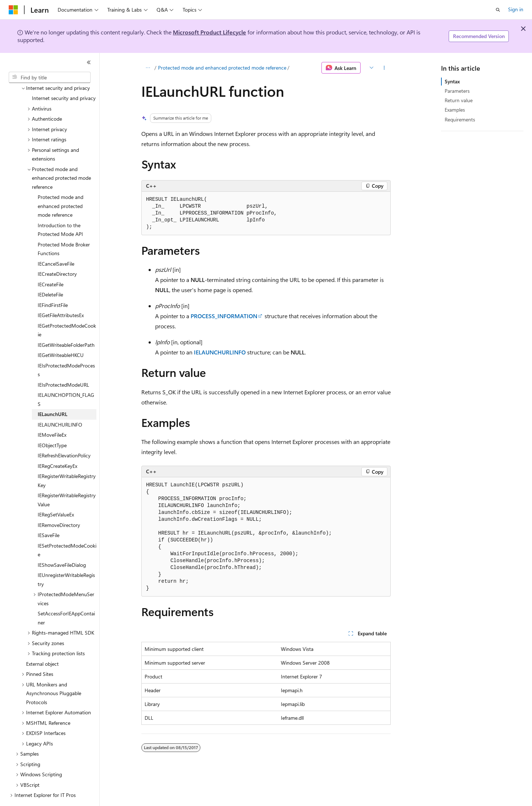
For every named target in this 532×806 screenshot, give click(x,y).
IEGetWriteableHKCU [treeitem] (61, 335)
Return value (459, 100)
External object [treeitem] (42, 644)
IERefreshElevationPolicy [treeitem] (64, 435)
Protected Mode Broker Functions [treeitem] (64, 229)
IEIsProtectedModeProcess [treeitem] (66, 350)
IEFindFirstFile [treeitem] (53, 285)
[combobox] (50, 78)
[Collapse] (89, 62)
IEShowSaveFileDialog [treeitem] (62, 545)
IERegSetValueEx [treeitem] (56, 495)
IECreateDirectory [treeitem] (57, 254)
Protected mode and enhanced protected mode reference (222, 68)
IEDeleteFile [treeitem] (50, 275)
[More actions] (384, 68)
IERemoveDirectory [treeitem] (59, 505)
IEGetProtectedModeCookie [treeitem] (67, 310)
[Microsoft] (13, 10)
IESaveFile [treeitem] (49, 515)
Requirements (460, 119)
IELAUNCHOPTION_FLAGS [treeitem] (66, 379)
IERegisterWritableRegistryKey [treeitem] (67, 461)
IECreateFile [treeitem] (51, 264)
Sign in (516, 9)
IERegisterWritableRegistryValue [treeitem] (67, 480)
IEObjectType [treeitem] (52, 425)
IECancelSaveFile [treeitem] (56, 244)
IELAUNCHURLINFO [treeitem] (60, 405)
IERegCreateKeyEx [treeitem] (57, 446)
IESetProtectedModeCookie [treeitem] (67, 530)
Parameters (457, 91)
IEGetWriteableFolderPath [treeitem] (66, 325)
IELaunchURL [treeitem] (53, 394)
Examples (455, 110)
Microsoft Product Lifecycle (209, 32)
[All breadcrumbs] (148, 68)
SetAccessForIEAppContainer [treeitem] (66, 598)
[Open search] (498, 10)
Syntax (452, 81)
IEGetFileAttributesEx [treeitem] (61, 295)
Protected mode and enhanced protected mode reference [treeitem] (61, 186)
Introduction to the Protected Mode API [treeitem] (60, 210)
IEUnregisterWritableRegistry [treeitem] (66, 560)
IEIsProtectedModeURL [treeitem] (63, 365)
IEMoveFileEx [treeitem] (52, 415)
